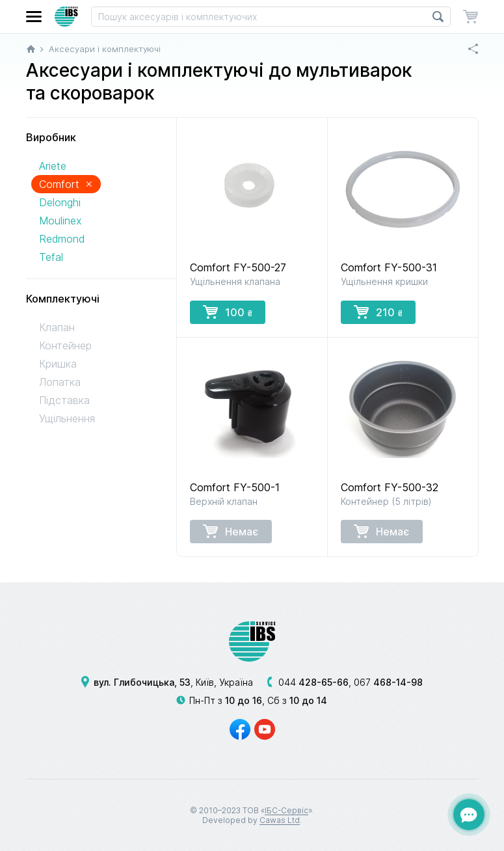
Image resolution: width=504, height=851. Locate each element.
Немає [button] (231, 531)
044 (313, 682)
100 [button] (228, 312)
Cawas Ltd (280, 820)
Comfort (66, 184)
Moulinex (60, 221)
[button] (34, 17)
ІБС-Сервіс (286, 810)
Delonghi (60, 202)
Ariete (53, 166)
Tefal (51, 257)
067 (388, 682)
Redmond (62, 239)
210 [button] (378, 312)
